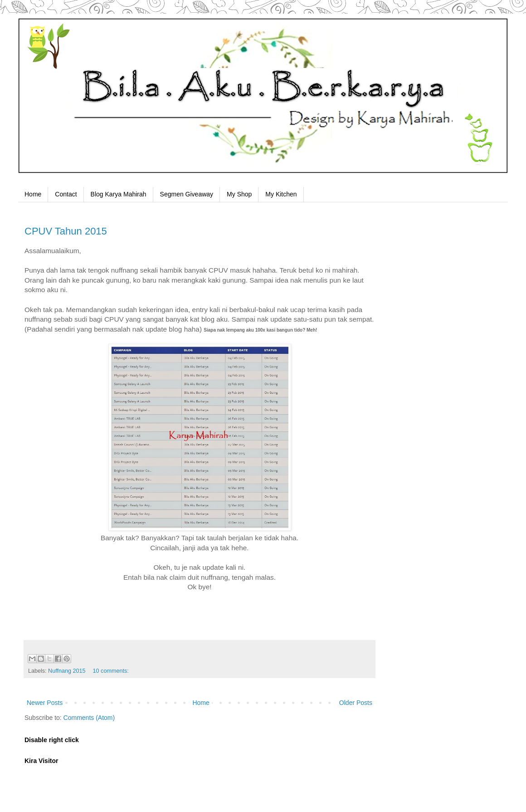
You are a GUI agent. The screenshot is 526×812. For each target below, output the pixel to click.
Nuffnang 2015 (67, 671)
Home (33, 194)
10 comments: (111, 671)
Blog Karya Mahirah (119, 194)
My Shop (239, 194)
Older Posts (356, 703)
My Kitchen (281, 194)
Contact (66, 194)
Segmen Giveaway (187, 194)
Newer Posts (45, 703)
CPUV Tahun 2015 (66, 231)
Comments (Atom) (89, 718)
